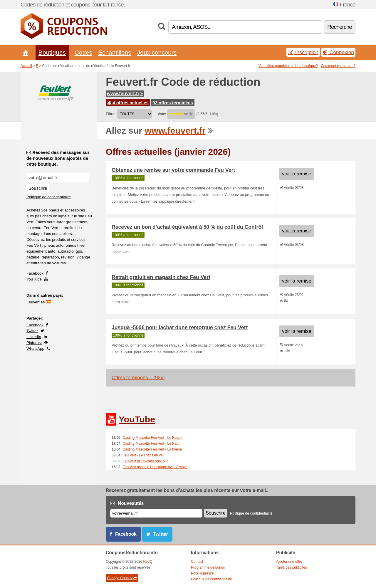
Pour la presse (202, 573)
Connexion (338, 52)
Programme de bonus (208, 567)
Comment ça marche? (338, 66)
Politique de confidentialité (49, 197)
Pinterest (34, 343)
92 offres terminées (173, 103)
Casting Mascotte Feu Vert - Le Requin (153, 438)
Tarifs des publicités (292, 567)
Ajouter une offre (289, 562)
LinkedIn (34, 337)
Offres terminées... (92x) (138, 378)
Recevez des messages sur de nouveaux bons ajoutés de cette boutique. (58, 158)
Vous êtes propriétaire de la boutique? (288, 66)
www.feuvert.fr (125, 94)
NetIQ (148, 562)
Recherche (340, 27)
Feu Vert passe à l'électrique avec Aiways (155, 467)
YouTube (34, 279)
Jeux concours (157, 52)
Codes (83, 52)
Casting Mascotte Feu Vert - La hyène (152, 449)
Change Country (122, 578)
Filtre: (111, 114)
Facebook (35, 273)
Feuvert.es (36, 302)
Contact (197, 562)
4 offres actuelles (128, 103)
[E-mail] (156, 513)
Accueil (26, 66)
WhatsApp (35, 348)
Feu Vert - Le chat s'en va (142, 455)
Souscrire (38, 188)
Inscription (303, 52)
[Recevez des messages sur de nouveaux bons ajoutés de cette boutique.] (58, 178)
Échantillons (115, 52)
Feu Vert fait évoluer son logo (145, 461)
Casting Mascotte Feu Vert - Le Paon (151, 443)
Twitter (32, 331)
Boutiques (52, 52)
